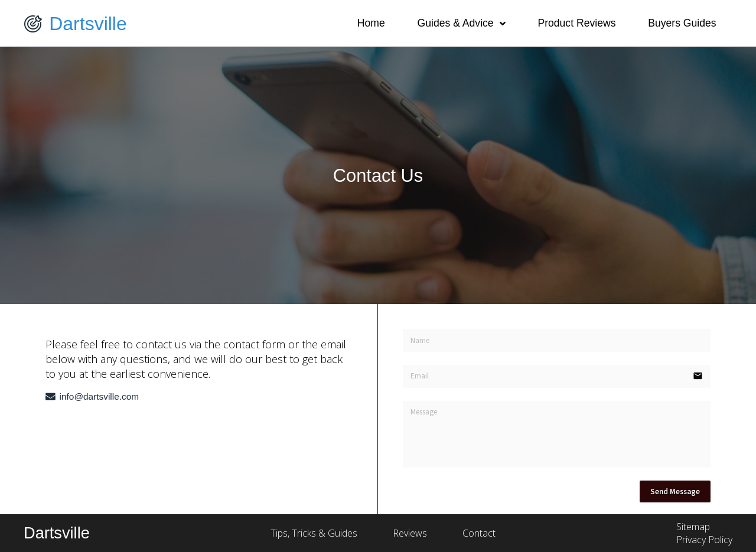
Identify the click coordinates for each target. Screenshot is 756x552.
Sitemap (693, 527)
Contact (479, 533)
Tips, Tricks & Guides (315, 533)
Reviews (410, 533)
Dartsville (88, 24)
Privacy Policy (704, 540)
